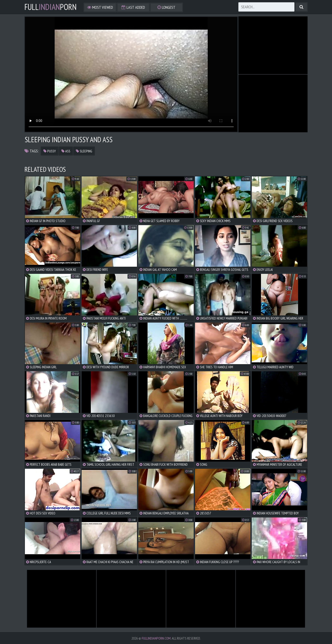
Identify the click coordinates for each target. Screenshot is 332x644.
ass (66, 151)
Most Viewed (100, 7)
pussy (50, 151)
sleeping (84, 151)
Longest (166, 7)
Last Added (133, 7)
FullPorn (50, 7)
